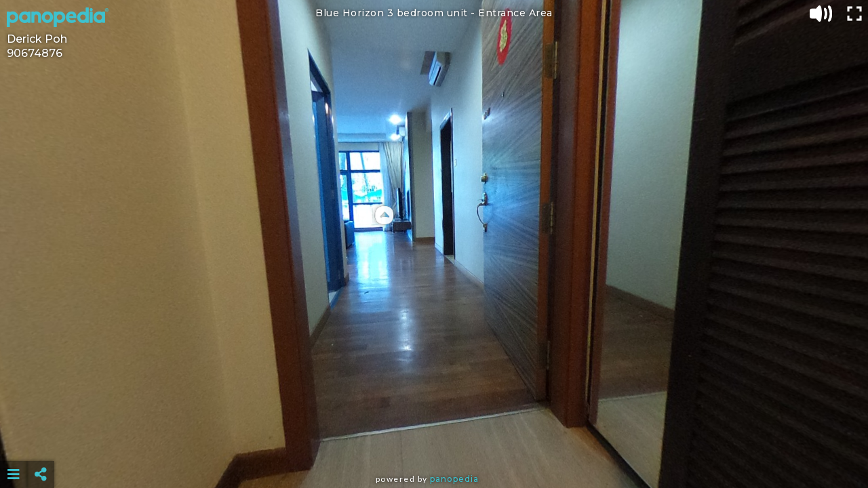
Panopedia (454, 479)
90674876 (35, 53)
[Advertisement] (434, 441)
